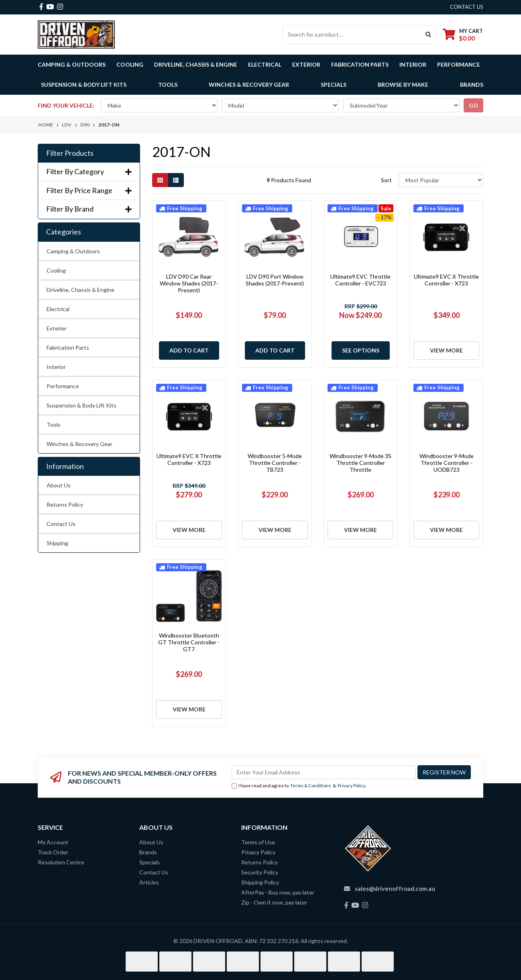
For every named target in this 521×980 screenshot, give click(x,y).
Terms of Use (258, 842)
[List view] (176, 180)
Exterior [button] (306, 64)
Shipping (57, 543)
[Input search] (352, 35)
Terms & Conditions (311, 785)
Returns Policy (65, 504)
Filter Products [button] (70, 153)
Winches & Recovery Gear (79, 444)
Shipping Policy (260, 882)
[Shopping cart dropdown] (463, 34)
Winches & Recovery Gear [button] (249, 85)
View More (446, 350)
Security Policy (260, 872)
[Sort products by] (441, 180)
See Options (361, 350)
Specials (334, 85)
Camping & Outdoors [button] (72, 64)
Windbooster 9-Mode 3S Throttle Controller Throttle (360, 463)
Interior (56, 367)
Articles (149, 882)
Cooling (56, 270)
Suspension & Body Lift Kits (81, 405)
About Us (59, 485)
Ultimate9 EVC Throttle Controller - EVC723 (360, 280)
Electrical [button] (265, 64)
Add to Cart (189, 350)
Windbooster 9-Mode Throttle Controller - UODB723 (447, 463)
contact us (467, 7)
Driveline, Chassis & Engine (80, 290)
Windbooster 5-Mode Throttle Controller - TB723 (275, 463)
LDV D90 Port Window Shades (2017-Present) (275, 280)
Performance (63, 386)
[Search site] (428, 35)
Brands (148, 852)
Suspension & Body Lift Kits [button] (84, 85)
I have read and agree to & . (299, 786)
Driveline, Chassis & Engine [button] (196, 64)
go (473, 105)
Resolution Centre (61, 862)
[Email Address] (324, 772)
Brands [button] (472, 85)
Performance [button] (459, 64)
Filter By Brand (89, 209)
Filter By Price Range (89, 190)
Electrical (58, 309)
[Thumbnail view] (160, 180)
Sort (386, 180)
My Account (53, 842)
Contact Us (61, 524)
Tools (168, 85)
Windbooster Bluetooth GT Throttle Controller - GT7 (189, 642)
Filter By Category (89, 172)
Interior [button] (413, 64)
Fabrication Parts (360, 64)
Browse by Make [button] (403, 85)
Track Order (53, 852)
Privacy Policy (352, 785)
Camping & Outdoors (73, 251)
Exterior (57, 328)
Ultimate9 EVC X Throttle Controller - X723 (446, 280)
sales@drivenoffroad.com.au (395, 888)
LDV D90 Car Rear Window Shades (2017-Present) (189, 283)
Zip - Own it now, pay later (274, 902)
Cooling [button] (130, 64)
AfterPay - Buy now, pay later (278, 892)
